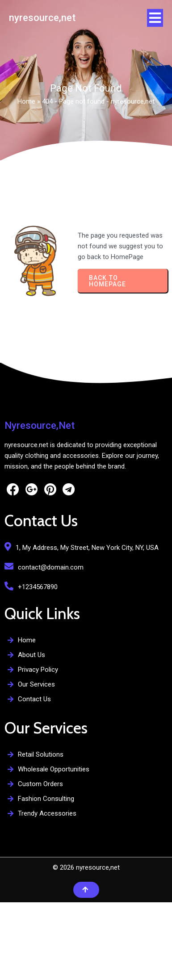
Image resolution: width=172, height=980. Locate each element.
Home (26, 101)
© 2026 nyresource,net (86, 867)
